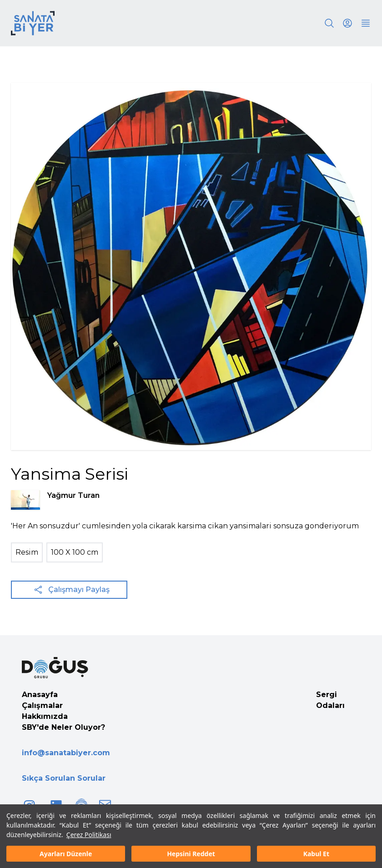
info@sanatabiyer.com (66, 753)
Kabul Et (316, 854)
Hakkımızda (45, 716)
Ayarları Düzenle (66, 854)
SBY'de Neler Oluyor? (63, 727)
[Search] (329, 23)
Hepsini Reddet (191, 854)
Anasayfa (40, 695)
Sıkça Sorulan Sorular (64, 778)
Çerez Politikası (89, 835)
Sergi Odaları (330, 700)
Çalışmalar (42, 705)
